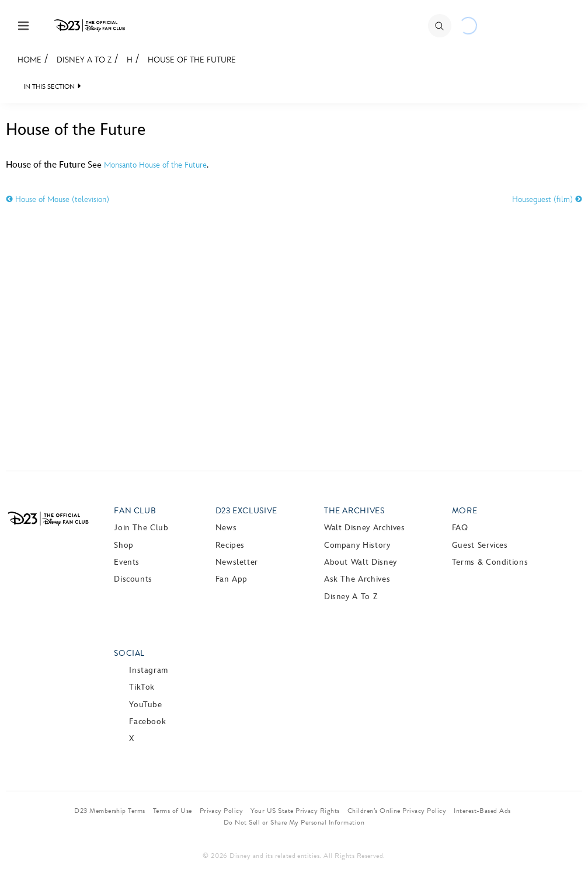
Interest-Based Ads (482, 811)
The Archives (354, 511)
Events (127, 562)
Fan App (232, 579)
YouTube (145, 705)
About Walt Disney (361, 562)
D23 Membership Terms (110, 811)
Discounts (133, 579)
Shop (124, 545)
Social (129, 653)
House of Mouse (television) (58, 199)
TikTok (142, 687)
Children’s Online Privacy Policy (397, 811)
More (465, 511)
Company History (357, 545)
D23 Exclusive (246, 511)
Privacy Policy (222, 811)
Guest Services (480, 545)
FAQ (460, 528)
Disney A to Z (84, 60)
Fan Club (135, 511)
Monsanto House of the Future (155, 165)
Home (29, 60)
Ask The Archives (357, 579)
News (226, 528)
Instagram (149, 670)
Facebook (147, 722)
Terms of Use (173, 811)
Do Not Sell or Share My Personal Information (294, 822)
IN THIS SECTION (49, 87)
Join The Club (141, 528)
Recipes (230, 545)
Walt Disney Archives (365, 528)
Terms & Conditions (490, 562)
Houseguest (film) (547, 199)
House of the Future (192, 60)
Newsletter (237, 562)
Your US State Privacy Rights (295, 811)
